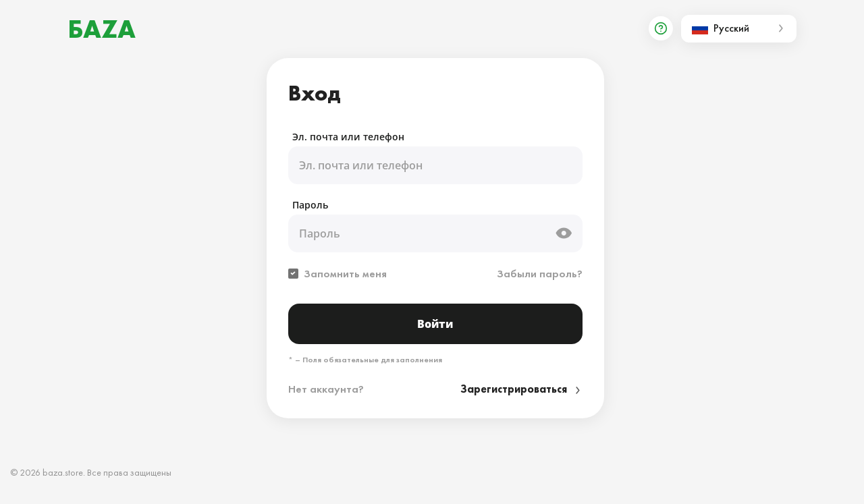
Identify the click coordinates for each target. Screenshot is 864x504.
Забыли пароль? (540, 274)
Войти (435, 324)
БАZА (102, 29)
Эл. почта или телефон (348, 137)
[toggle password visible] (564, 233)
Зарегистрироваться (521, 389)
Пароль (310, 205)
